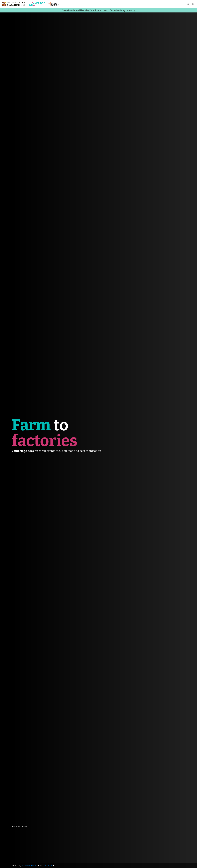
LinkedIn (188, 4)
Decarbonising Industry (122, 10)
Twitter (193, 4)
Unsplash (48, 866)
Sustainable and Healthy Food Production (85, 10)
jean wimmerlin (29, 866)
